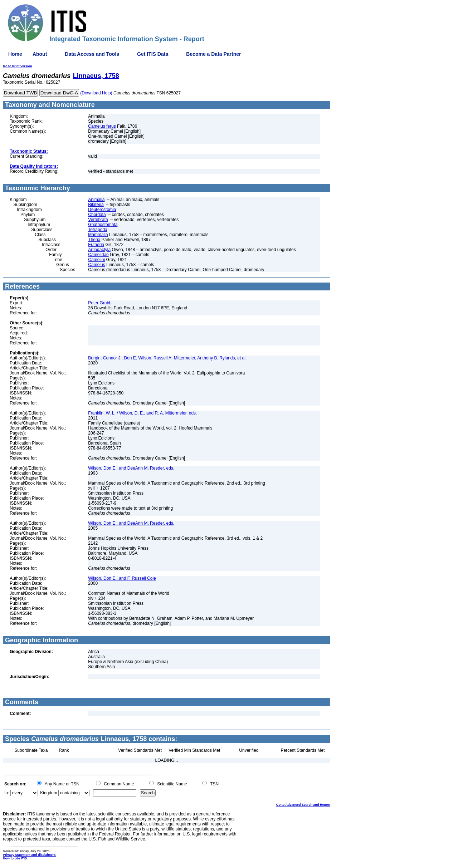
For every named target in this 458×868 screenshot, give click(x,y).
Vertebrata (98, 220)
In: (7, 793)
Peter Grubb (100, 303)
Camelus (96, 265)
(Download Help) (96, 93)
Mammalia (98, 235)
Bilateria (96, 205)
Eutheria (96, 245)
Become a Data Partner (213, 54)
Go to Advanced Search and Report (303, 805)
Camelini (96, 260)
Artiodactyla (99, 250)
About (40, 54)
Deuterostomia (102, 210)
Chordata (97, 215)
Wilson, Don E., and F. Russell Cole (122, 578)
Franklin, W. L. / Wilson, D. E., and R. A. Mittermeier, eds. (142, 413)
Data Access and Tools (92, 54)
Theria (94, 240)
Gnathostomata (103, 225)
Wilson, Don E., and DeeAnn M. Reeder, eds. (131, 468)
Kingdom (48, 793)
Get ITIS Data (153, 54)
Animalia (96, 200)
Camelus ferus (102, 126)
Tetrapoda (98, 230)
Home (15, 54)
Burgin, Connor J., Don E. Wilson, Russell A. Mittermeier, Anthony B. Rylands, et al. (167, 358)
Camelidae (98, 255)
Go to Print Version (18, 66)
